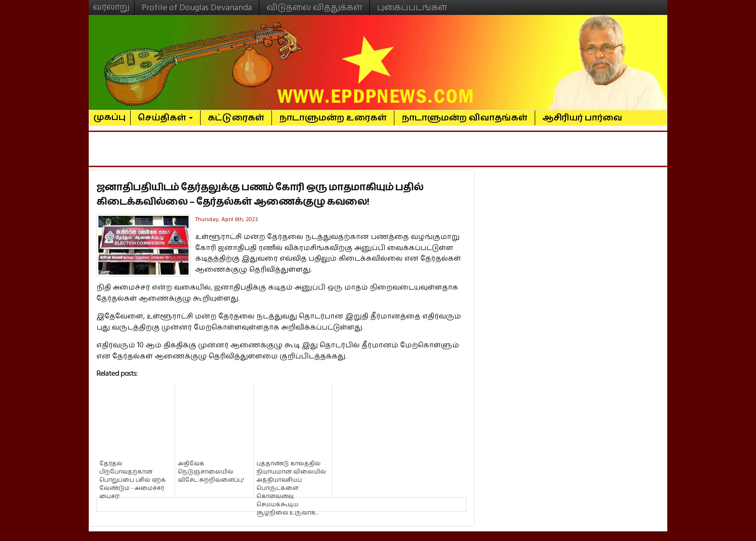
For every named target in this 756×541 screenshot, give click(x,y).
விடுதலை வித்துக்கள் (314, 7)
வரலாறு (111, 3)
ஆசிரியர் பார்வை (582, 118)
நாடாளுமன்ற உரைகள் (333, 118)
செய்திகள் (165, 118)
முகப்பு (110, 113)
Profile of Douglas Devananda (197, 7)
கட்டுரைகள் (236, 118)
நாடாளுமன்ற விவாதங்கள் (465, 118)
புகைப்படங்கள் (412, 7)
